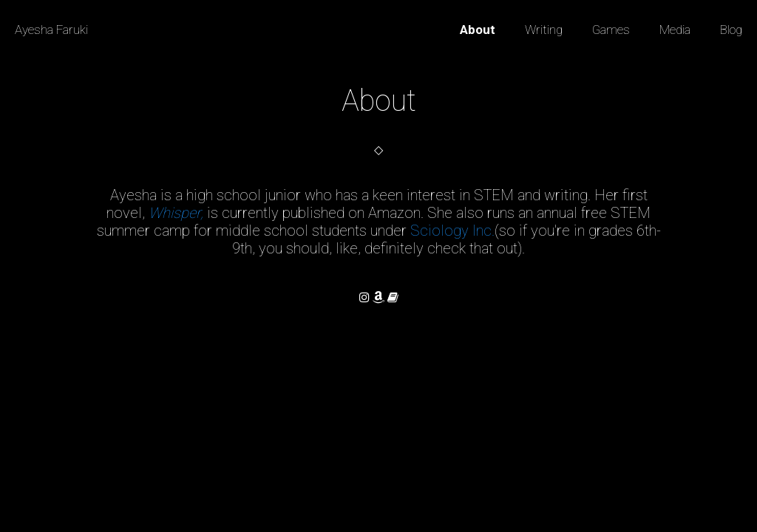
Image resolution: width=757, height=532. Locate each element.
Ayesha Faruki (51, 30)
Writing (544, 30)
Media (675, 30)
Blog (731, 30)
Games (611, 30)
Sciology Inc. (452, 231)
